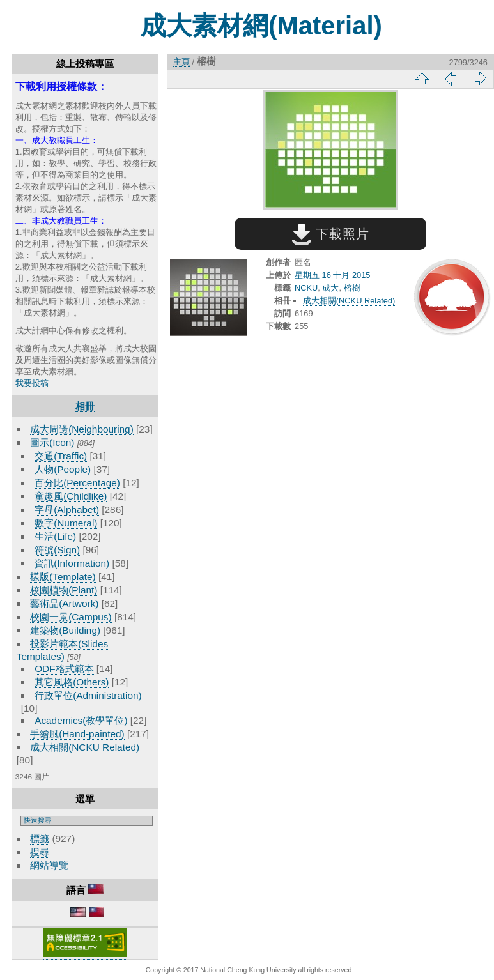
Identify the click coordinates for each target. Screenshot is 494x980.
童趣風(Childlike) (71, 496)
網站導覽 (49, 865)
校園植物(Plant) (64, 590)
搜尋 (40, 852)
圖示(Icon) (52, 442)
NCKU (306, 288)
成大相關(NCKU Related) (85, 747)
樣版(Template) (63, 577)
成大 (330, 288)
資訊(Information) (72, 563)
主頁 (181, 62)
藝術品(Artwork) (64, 603)
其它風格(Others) (72, 682)
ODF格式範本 (64, 669)
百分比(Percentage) (77, 483)
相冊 (85, 406)
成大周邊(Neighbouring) (82, 429)
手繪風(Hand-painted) (77, 734)
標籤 (40, 838)
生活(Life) (55, 536)
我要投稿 (32, 383)
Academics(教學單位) (81, 720)
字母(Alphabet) (67, 509)
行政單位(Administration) (88, 695)
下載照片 (331, 234)
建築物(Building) (65, 630)
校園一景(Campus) (71, 617)
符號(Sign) (57, 550)
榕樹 (352, 288)
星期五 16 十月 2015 (332, 275)
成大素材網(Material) (261, 26)
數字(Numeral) (66, 523)
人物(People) (63, 469)
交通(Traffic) (61, 456)
